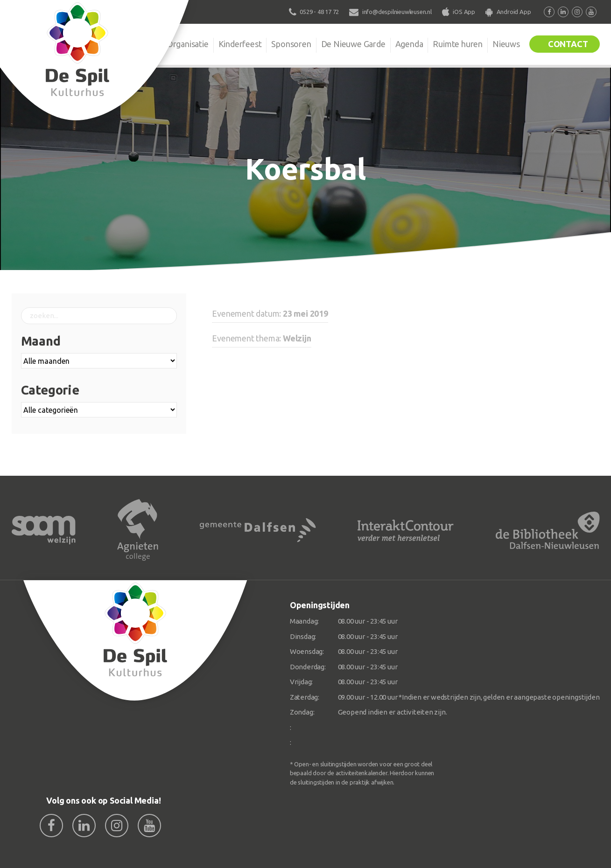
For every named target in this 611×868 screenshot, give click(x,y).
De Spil (138, 44)
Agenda (409, 44)
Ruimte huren (458, 44)
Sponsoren (291, 44)
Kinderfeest (240, 44)
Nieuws (506, 44)
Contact (568, 44)
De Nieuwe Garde (353, 44)
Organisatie (188, 44)
